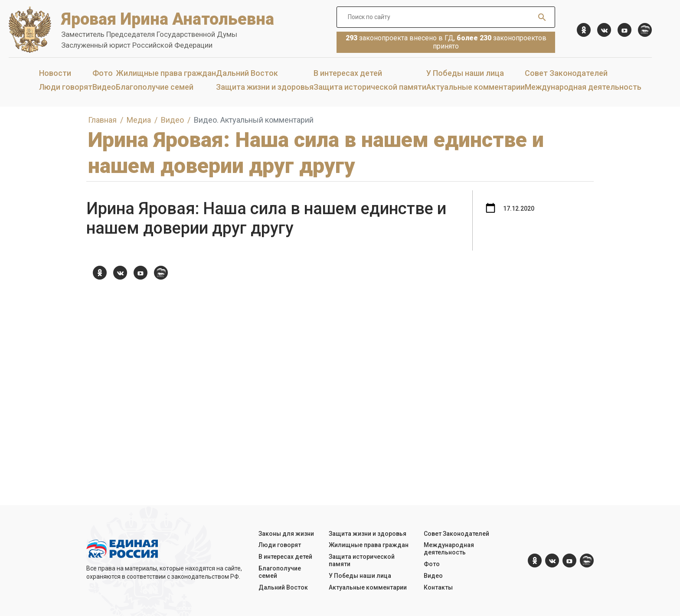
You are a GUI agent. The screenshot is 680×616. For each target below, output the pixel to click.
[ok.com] (584, 30)
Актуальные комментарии (476, 87)
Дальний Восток (247, 73)
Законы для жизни (286, 534)
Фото (103, 73)
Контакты (438, 587)
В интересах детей (348, 73)
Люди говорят (66, 87)
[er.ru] (645, 30)
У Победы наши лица (465, 73)
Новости (55, 73)
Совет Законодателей (566, 73)
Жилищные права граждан (166, 73)
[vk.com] (604, 30)
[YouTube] (624, 30)
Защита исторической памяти (370, 87)
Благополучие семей (155, 87)
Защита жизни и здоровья (265, 87)
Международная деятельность (583, 87)
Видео (104, 87)
